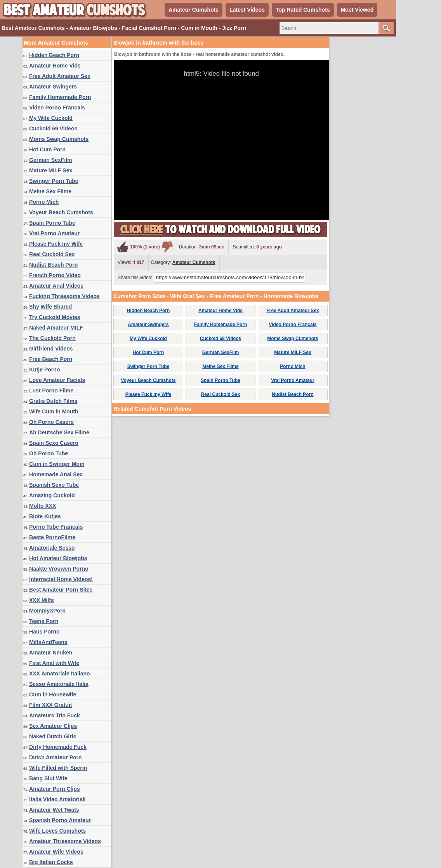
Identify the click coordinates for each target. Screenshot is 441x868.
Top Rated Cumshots (303, 10)
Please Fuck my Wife (56, 244)
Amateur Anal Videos (56, 286)
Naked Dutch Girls (53, 736)
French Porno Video (55, 275)
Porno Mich (44, 202)
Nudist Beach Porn (53, 265)
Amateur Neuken (51, 653)
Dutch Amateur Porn (56, 757)
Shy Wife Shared (50, 307)
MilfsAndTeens (48, 642)
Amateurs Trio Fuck (55, 715)
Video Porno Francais (57, 108)
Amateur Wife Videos (56, 852)
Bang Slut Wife (48, 778)
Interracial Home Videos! (61, 579)
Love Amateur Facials (57, 380)
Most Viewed (357, 10)
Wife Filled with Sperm (58, 768)
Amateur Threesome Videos (65, 841)
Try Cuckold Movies (55, 317)
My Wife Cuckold (51, 118)
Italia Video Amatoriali (57, 799)
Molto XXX (43, 506)
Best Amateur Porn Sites (61, 590)
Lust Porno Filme (51, 391)
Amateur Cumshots (194, 10)
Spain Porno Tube (52, 223)
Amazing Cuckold (52, 495)
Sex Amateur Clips (53, 726)
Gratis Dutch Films (53, 401)
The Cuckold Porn (52, 338)
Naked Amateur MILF (56, 328)
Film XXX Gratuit (50, 705)
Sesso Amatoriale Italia (59, 684)
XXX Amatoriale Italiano (60, 674)
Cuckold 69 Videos (53, 128)
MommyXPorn (47, 611)
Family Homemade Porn (60, 97)
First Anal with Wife (54, 663)
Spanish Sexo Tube (54, 485)
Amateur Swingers (53, 87)
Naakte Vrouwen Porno (59, 569)
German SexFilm (51, 160)
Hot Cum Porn (47, 149)
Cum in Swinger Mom (57, 464)
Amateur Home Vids (55, 66)
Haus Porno (44, 632)
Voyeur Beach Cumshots (61, 212)
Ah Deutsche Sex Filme (59, 432)
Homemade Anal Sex (56, 474)
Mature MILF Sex (51, 170)
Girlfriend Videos (51, 349)
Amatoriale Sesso (52, 548)
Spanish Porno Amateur (60, 820)
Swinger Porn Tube (54, 181)
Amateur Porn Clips (55, 789)
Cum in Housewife (53, 694)
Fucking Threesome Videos (64, 296)
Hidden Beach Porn (54, 55)
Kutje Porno (44, 370)
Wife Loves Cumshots (57, 831)
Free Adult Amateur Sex (60, 76)
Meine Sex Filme (50, 191)
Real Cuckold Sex (52, 254)
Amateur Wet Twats (54, 810)
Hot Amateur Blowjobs (58, 558)
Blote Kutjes (45, 516)
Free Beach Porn (51, 359)
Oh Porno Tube (49, 453)
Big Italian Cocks (51, 862)
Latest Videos (247, 10)
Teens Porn (44, 621)
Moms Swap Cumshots (59, 139)
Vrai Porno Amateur (54, 233)
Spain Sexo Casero (54, 443)
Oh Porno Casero (51, 422)
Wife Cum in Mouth (54, 411)
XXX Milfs (42, 600)
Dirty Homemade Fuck (58, 747)
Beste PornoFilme (52, 537)
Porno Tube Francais (56, 527)
